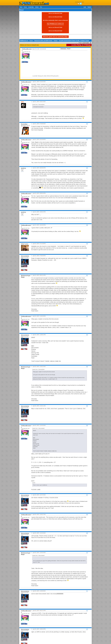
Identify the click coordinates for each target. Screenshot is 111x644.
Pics (41, 7)
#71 (87, 591)
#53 (87, 124)
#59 (87, 244)
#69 (87, 533)
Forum (25, 7)
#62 (87, 316)
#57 (87, 212)
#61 (87, 275)
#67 (87, 495)
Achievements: (24, 61)
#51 (87, 82)
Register (89, 7)
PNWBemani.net (24, 41)
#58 (87, 225)
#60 (87, 256)
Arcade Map (31, 7)
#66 (87, 425)
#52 (87, 102)
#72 (87, 611)
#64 (87, 367)
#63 (87, 335)
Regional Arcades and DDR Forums (43, 41)
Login (85, 7)
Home (21, 7)
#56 (87, 193)
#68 (87, 514)
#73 (87, 629)
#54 (87, 139)
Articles (37, 7)
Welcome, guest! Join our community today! (55, 37)
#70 (87, 553)
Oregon (56, 41)
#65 (87, 406)
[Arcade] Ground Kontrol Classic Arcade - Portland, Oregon (74, 41)
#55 (87, 168)
